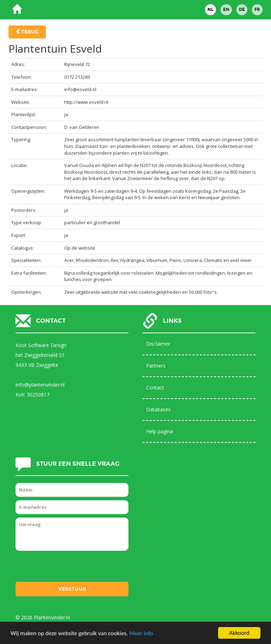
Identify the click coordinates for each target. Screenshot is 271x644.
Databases (158, 409)
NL (210, 10)
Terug (30, 32)
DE (242, 10)
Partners (156, 366)
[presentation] (69, 568)
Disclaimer (158, 344)
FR (257, 10)
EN (226, 10)
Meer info (141, 633)
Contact (155, 387)
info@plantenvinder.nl (40, 385)
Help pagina (159, 431)
